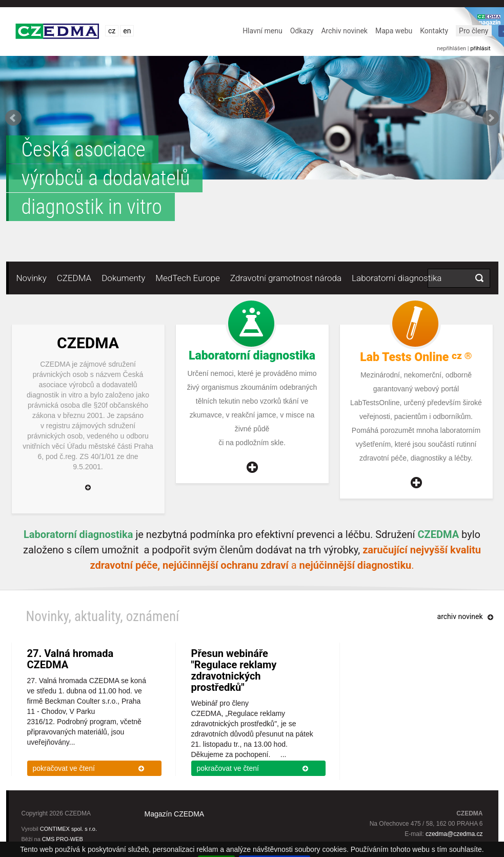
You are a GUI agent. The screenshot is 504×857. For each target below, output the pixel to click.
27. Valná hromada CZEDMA (70, 659)
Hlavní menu (263, 31)
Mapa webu (394, 31)
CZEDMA (74, 278)
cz (112, 31)
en (127, 31)
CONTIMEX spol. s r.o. (68, 829)
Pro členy (473, 31)
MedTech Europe (187, 278)
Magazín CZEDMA (175, 814)
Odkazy (302, 31)
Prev (13, 118)
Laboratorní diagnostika (397, 278)
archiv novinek (460, 616)
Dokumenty (123, 278)
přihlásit (480, 48)
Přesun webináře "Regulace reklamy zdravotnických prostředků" (234, 670)
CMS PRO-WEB (63, 839)
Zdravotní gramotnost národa (286, 278)
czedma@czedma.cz (454, 834)
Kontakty (434, 31)
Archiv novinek (344, 31)
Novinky (32, 278)
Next (491, 118)
